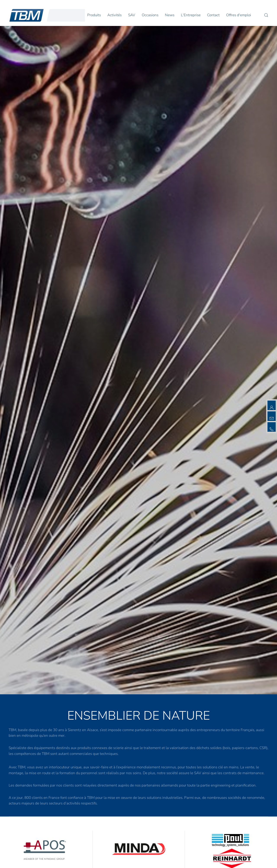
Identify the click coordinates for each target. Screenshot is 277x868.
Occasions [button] (150, 15)
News (170, 15)
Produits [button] (94, 15)
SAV (132, 15)
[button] (266, 15)
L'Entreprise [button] (191, 15)
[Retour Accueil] (47, 15)
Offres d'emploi (239, 15)
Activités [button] (114, 15)
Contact (213, 15)
